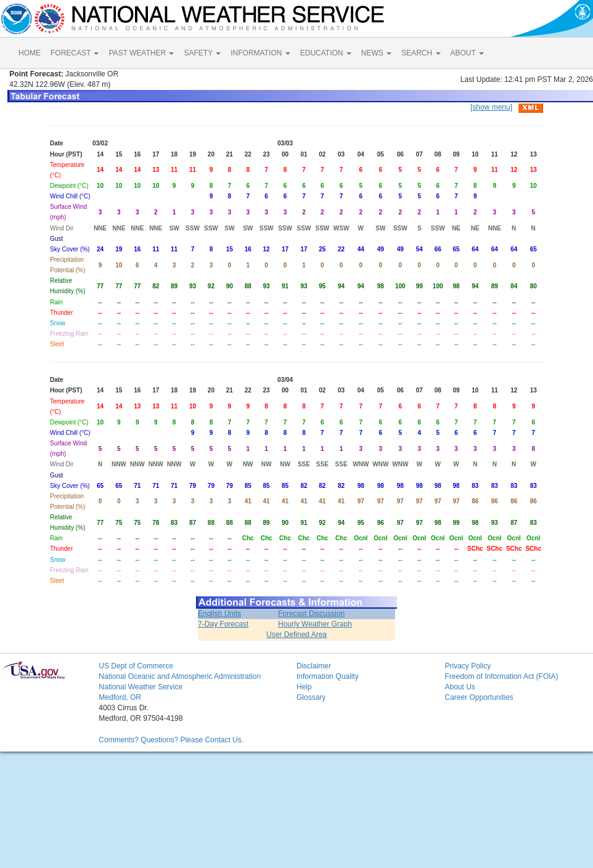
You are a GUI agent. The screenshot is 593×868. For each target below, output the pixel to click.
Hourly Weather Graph (315, 624)
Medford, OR (120, 697)
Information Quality (328, 676)
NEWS (376, 53)
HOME (30, 53)
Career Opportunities (479, 697)
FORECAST (75, 53)
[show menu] (491, 107)
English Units (219, 614)
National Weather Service (141, 687)
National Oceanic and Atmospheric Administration (180, 676)
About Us (460, 687)
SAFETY (202, 53)
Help (304, 687)
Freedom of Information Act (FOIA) (501, 676)
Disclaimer (314, 666)
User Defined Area (296, 635)
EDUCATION (326, 53)
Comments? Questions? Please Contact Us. (171, 740)
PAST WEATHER (141, 53)
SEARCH (421, 53)
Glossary (311, 697)
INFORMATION (260, 53)
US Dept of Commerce (136, 666)
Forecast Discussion (311, 614)
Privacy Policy (468, 666)
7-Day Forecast (223, 624)
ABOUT (467, 53)
